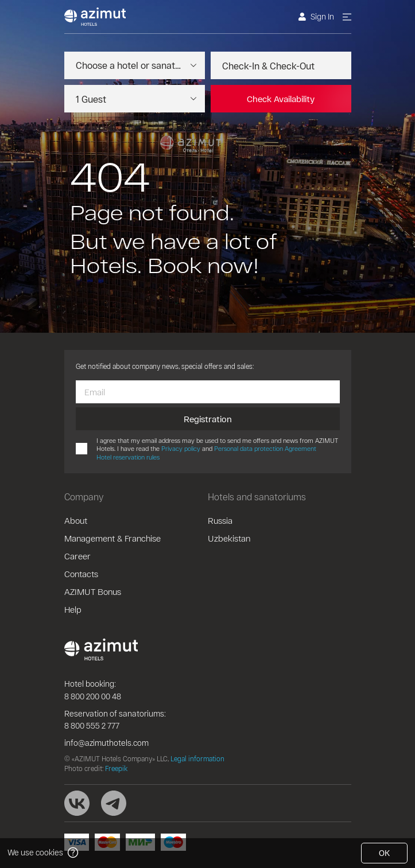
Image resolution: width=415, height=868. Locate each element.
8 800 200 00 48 (93, 696)
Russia (220, 520)
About (76, 520)
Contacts (81, 574)
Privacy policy (181, 448)
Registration (208, 419)
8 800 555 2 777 (92, 725)
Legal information (197, 758)
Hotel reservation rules (128, 457)
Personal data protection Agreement (265, 448)
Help (73, 609)
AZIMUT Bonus (93, 591)
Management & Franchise (113, 538)
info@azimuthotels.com (106, 743)
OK (384, 853)
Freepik (116, 768)
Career (77, 556)
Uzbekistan (229, 538)
